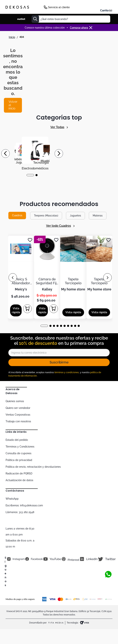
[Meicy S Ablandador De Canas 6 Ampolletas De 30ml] (21, 277)
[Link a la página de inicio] (12, 37)
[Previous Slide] (5, 154)
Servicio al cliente (59, 7)
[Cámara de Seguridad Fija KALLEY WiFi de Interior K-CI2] (47, 277)
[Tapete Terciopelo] (73, 277)
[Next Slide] (59, 154)
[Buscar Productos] (35, 19)
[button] (30, 175)
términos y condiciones (67, 372)
